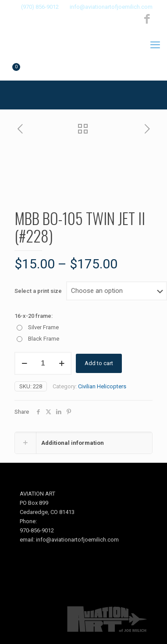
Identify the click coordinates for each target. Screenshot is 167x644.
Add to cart (99, 363)
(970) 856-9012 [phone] (40, 7)
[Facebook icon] (147, 19)
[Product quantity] (43, 363)
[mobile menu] (155, 45)
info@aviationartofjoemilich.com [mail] (111, 7)
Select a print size (38, 291)
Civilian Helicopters (102, 386)
